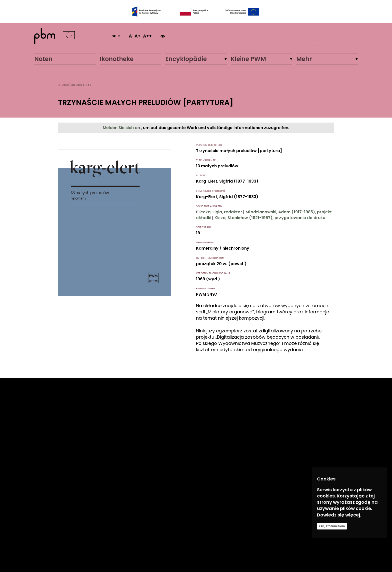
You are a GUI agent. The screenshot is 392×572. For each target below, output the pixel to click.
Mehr (304, 59)
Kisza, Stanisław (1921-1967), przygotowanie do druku (270, 218)
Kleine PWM (248, 59)
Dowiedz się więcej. (339, 515)
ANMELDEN (293, 36)
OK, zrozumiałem (332, 526)
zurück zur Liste (75, 85)
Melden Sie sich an (122, 128)
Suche (252, 36)
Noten (43, 59)
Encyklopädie (186, 59)
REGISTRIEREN (321, 36)
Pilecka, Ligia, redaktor (219, 212)
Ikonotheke (117, 59)
